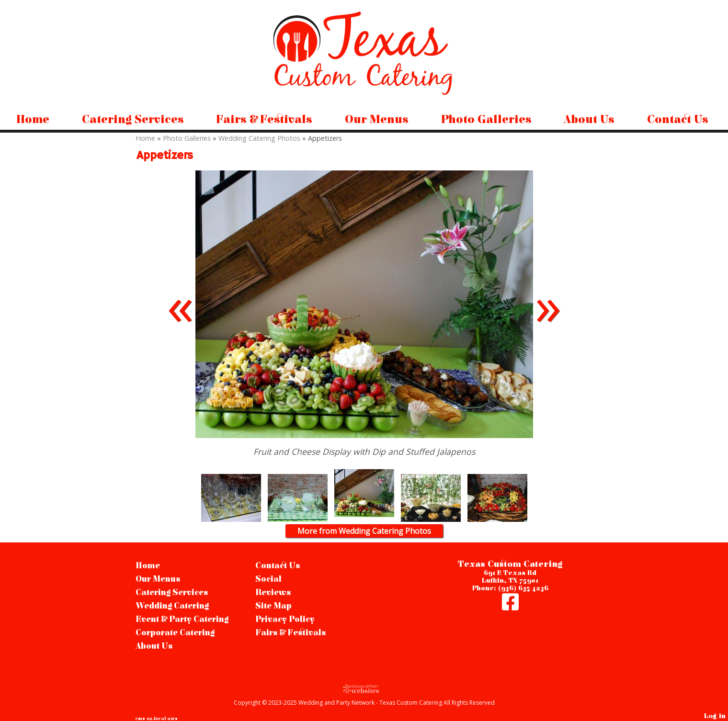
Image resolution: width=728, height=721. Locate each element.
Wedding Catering (172, 606)
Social (268, 579)
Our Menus (377, 120)
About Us (589, 120)
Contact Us (678, 120)
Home (33, 120)
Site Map (273, 606)
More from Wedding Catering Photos (364, 531)
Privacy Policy (285, 620)
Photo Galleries (486, 120)
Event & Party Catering (182, 620)
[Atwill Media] (364, 689)
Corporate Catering (175, 633)
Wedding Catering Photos (259, 138)
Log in (715, 716)
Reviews (273, 593)
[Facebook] (510, 607)
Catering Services (133, 120)
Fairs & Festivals (264, 120)
